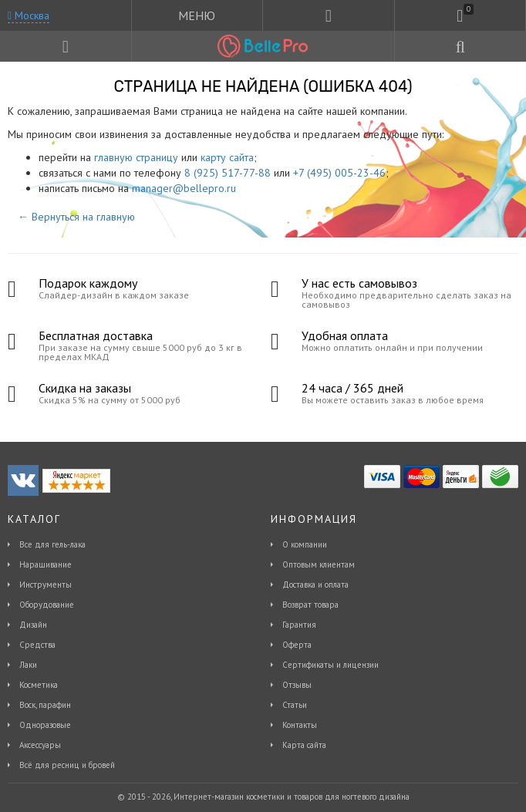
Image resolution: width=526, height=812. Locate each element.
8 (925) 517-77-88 (228, 173)
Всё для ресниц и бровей (67, 765)
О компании (305, 544)
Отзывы (297, 685)
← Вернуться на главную (76, 217)
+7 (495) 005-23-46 (339, 173)
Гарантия (299, 625)
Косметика (39, 685)
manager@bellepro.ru (184, 188)
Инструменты (46, 585)
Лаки (28, 665)
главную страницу (136, 157)
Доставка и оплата (315, 585)
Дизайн (33, 625)
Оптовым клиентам (319, 564)
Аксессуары (40, 745)
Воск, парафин (45, 705)
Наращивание (46, 564)
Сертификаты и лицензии (330, 665)
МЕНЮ (197, 15)
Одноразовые (45, 725)
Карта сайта (304, 745)
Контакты (300, 725)
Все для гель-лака (52, 544)
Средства (37, 645)
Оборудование (47, 605)
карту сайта (227, 157)
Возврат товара (310, 605)
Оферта (297, 645)
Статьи (295, 705)
